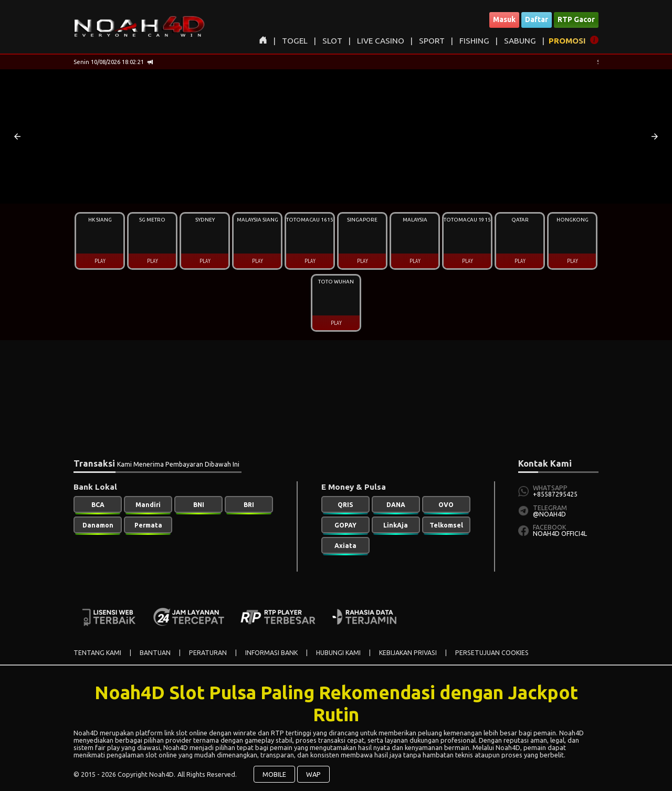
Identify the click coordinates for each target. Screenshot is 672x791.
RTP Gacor (576, 19)
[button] (17, 136)
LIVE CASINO (381, 41)
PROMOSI (567, 41)
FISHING (474, 41)
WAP (313, 774)
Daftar (537, 19)
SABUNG (520, 41)
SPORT (432, 41)
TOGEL (295, 41)
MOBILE (274, 774)
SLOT (332, 41)
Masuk (504, 19)
